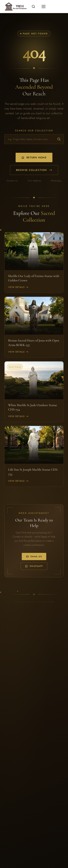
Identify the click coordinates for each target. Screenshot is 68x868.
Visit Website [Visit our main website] (34, 181)
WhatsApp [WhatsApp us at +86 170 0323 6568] (34, 566)
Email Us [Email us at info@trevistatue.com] (34, 557)
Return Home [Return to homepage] (34, 157)
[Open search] (33, 7)
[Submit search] (59, 139)
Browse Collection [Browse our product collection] (34, 170)
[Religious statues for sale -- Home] (15, 7)
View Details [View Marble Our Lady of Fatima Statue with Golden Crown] (18, 287)
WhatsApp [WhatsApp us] (56, 181)
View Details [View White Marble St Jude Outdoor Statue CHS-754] (18, 416)
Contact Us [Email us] (12, 181)
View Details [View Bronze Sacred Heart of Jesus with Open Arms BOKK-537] (18, 352)
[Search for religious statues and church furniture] (34, 139)
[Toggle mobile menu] (44, 7)
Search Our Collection (34, 131)
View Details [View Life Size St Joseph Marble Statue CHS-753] (18, 481)
